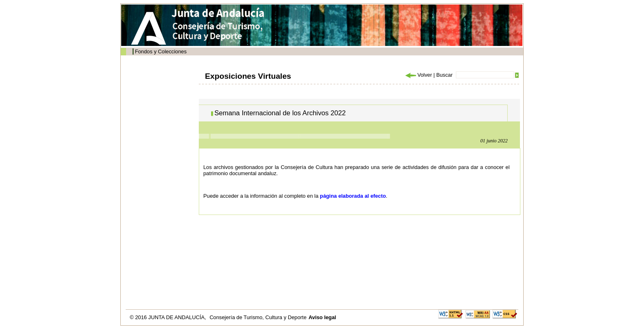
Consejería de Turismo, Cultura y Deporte (258, 317)
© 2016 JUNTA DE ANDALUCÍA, (169, 317)
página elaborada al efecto (353, 196)
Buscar (444, 75)
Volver (418, 75)
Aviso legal (322, 317)
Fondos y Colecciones (161, 51)
